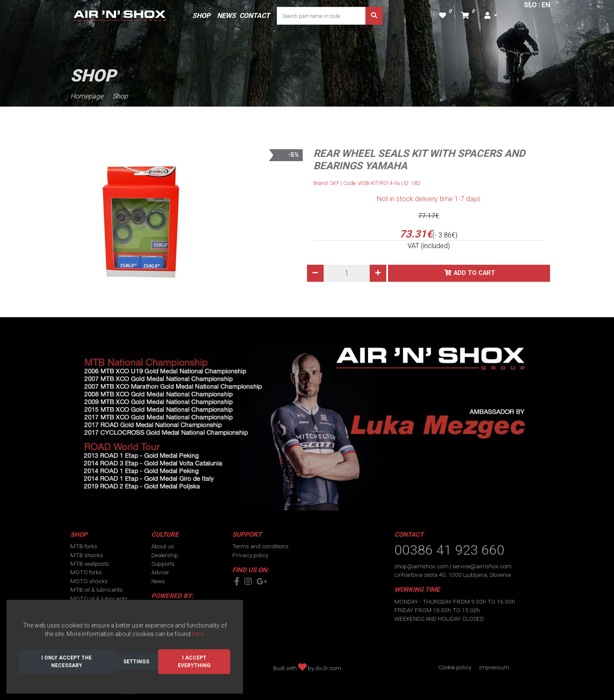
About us (163, 546)
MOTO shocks (89, 581)
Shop (120, 96)
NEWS (226, 16)
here (198, 634)
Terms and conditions (261, 546)
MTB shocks (87, 555)
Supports (163, 564)
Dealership (165, 555)
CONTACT (255, 16)
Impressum (494, 667)
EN (546, 5)
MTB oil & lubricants (97, 590)
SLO (530, 5)
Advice (160, 572)
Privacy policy (250, 555)
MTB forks (84, 546)
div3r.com (328, 668)
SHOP (201, 16)
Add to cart (474, 273)
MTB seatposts (90, 564)
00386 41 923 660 (449, 550)
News (158, 581)
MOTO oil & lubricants (99, 599)
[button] (491, 16)
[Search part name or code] (321, 16)
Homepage (87, 96)
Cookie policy (455, 667)
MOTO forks (86, 572)
